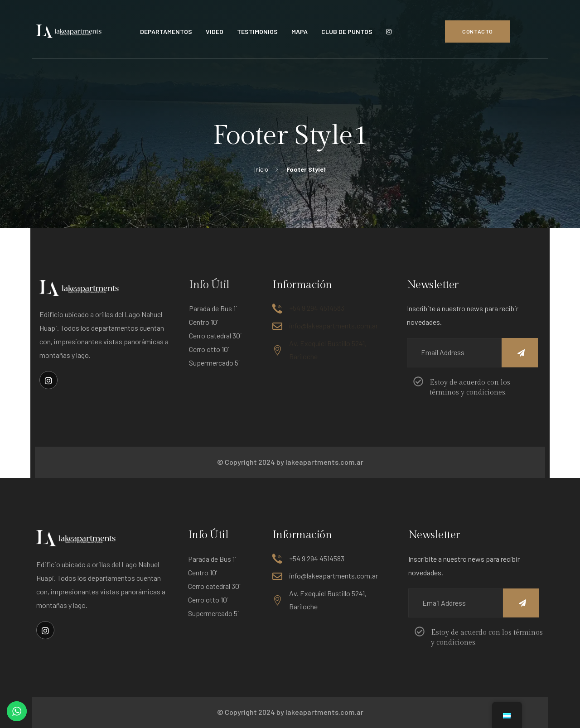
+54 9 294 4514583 (317, 308)
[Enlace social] (48, 380)
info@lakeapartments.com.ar (333, 325)
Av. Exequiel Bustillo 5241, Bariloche (328, 350)
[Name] (520, 353)
